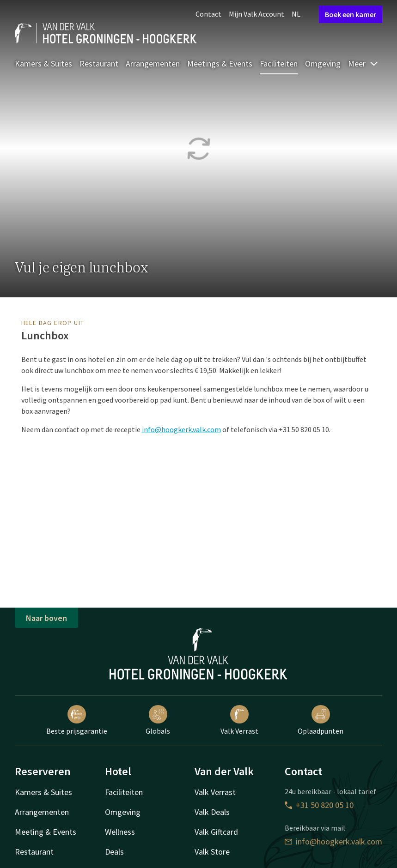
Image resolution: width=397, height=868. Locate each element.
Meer (363, 63)
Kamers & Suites (43, 63)
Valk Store (212, 852)
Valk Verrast (239, 720)
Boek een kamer (351, 14)
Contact (208, 14)
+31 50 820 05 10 (319, 805)
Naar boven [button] (46, 618)
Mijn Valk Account (257, 14)
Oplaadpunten (321, 720)
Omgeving (323, 63)
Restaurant (99, 63)
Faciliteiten (279, 63)
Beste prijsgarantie (77, 720)
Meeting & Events (46, 832)
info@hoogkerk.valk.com (181, 429)
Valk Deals (212, 812)
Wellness (120, 832)
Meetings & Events (220, 63)
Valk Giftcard (216, 832)
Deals (114, 852)
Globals (158, 720)
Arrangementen (153, 63)
